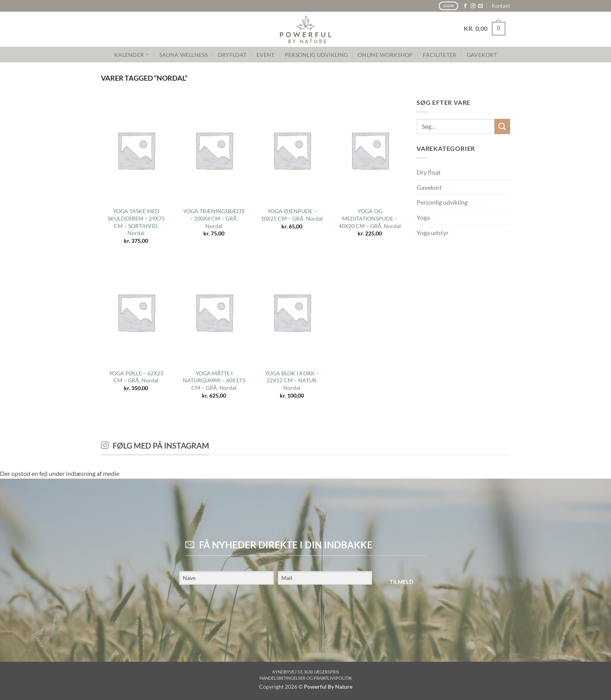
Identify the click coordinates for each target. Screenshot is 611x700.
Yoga (423, 217)
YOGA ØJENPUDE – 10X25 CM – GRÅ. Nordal (292, 215)
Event (265, 55)
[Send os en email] (480, 6)
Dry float (429, 172)
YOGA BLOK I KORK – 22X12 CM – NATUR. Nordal (292, 380)
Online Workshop (385, 55)
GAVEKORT (482, 55)
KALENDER (132, 54)
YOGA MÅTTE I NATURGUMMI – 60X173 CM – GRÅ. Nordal (214, 380)
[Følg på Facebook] (465, 6)
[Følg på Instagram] (473, 6)
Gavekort (429, 187)
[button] (485, 29)
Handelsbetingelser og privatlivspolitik (306, 678)
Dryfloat (232, 55)
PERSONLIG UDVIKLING (316, 55)
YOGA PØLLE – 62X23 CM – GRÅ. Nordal (136, 377)
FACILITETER (440, 55)
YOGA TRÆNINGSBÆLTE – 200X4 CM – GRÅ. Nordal (214, 218)
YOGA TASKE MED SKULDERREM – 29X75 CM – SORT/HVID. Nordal (136, 222)
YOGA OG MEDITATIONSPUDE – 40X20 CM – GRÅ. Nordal (370, 218)
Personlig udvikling (442, 202)
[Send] (502, 126)
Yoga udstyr (433, 232)
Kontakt (501, 6)
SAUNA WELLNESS (184, 55)
